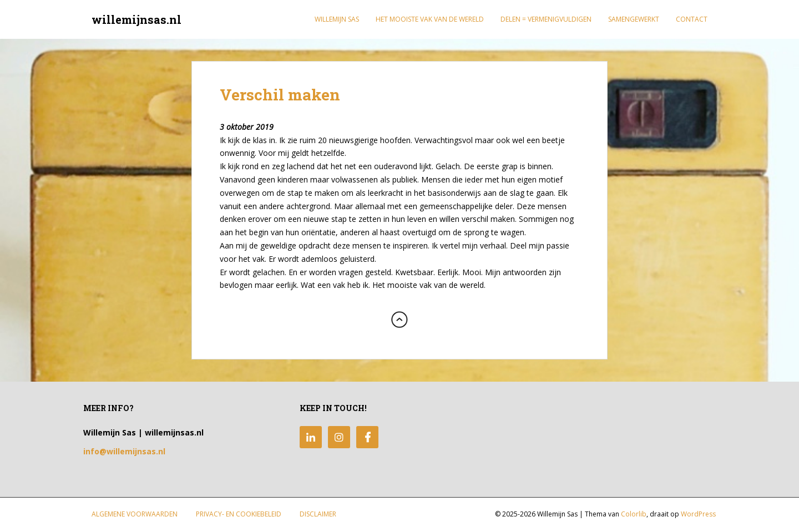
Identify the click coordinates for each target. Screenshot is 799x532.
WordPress (698, 514)
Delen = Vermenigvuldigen (546, 19)
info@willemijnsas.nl (124, 451)
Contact (692, 19)
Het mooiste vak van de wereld (430, 19)
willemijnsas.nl (136, 19)
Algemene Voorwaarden (135, 514)
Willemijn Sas (337, 19)
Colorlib (634, 514)
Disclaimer (318, 514)
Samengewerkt (634, 19)
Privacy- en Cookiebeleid (239, 514)
